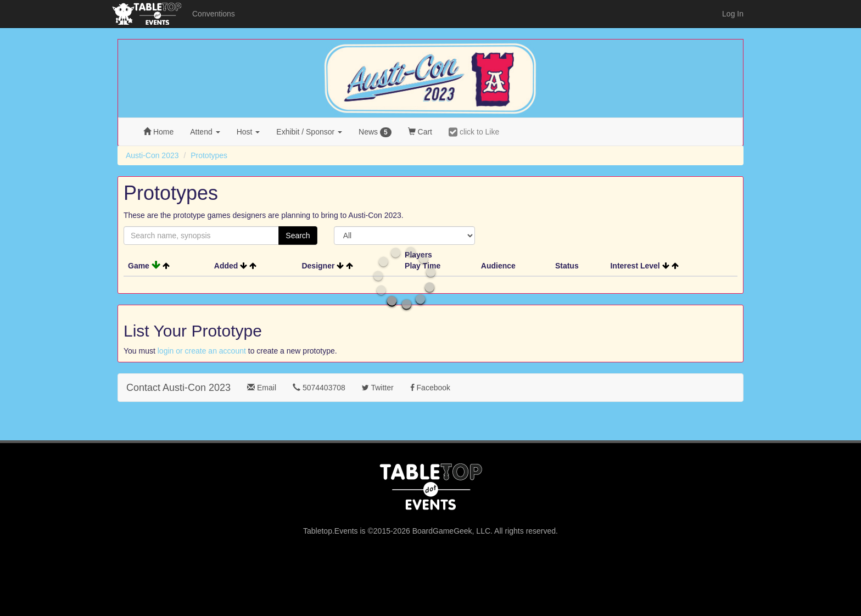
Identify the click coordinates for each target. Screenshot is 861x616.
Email (262, 388)
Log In (733, 14)
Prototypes (209, 155)
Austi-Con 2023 (152, 155)
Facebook (430, 388)
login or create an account (202, 351)
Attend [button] (205, 132)
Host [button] (248, 132)
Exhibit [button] (309, 132)
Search (298, 236)
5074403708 (319, 388)
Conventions (214, 14)
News (375, 132)
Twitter (378, 388)
